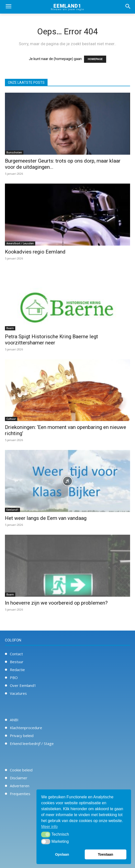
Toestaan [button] (105, 854)
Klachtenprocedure (26, 728)
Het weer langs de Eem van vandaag (46, 518)
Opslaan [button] (62, 854)
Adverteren (20, 786)
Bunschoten (14, 152)
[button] (46, 834)
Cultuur (11, 419)
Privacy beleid (22, 736)
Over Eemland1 (23, 685)
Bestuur (17, 662)
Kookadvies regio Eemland (35, 252)
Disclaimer (19, 778)
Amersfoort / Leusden (20, 243)
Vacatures (18, 693)
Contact (16, 654)
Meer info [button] (49, 827)
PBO (14, 677)
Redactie (17, 670)
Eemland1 (12, 510)
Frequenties (20, 794)
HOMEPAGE (95, 59)
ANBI (14, 720)
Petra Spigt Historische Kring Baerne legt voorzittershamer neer (51, 340)
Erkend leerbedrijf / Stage (32, 743)
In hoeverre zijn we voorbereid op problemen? (56, 603)
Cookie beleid (21, 770)
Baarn (10, 328)
